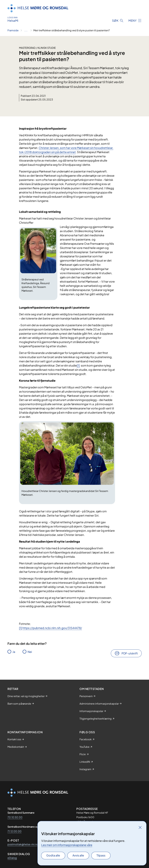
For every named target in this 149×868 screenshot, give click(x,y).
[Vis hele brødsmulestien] (26, 30)
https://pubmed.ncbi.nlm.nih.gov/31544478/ (52, 628)
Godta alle (53, 855)
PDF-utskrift (130, 653)
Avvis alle (78, 855)
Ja (14, 652)
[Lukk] (140, 827)
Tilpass (101, 855)
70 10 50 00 (15, 817)
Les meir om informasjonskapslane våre (67, 845)
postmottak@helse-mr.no (23, 844)
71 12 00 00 (14, 831)
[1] (78, 365)
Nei (30, 652)
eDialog (12, 858)
